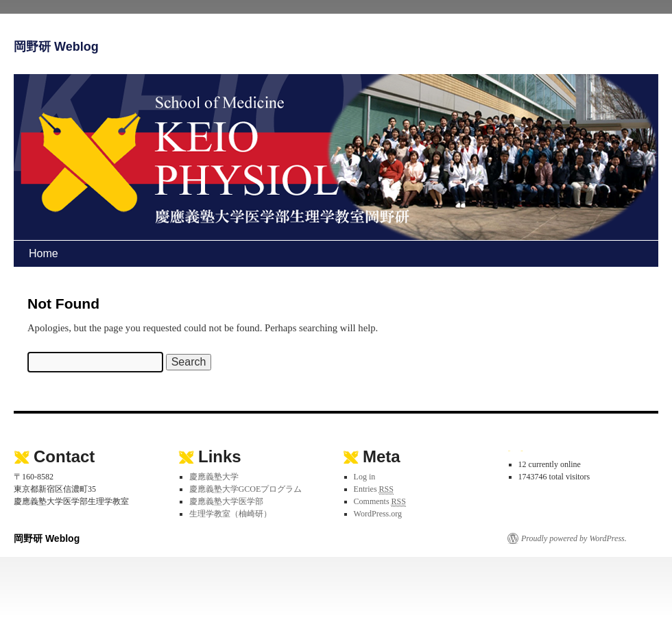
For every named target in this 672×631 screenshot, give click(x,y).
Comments (380, 502)
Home (44, 253)
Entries (374, 489)
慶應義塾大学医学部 (226, 501)
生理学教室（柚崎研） (230, 514)
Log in (365, 477)
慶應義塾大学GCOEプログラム (246, 489)
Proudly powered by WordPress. (574, 538)
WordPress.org (378, 514)
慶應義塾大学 (214, 477)
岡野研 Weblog (56, 47)
